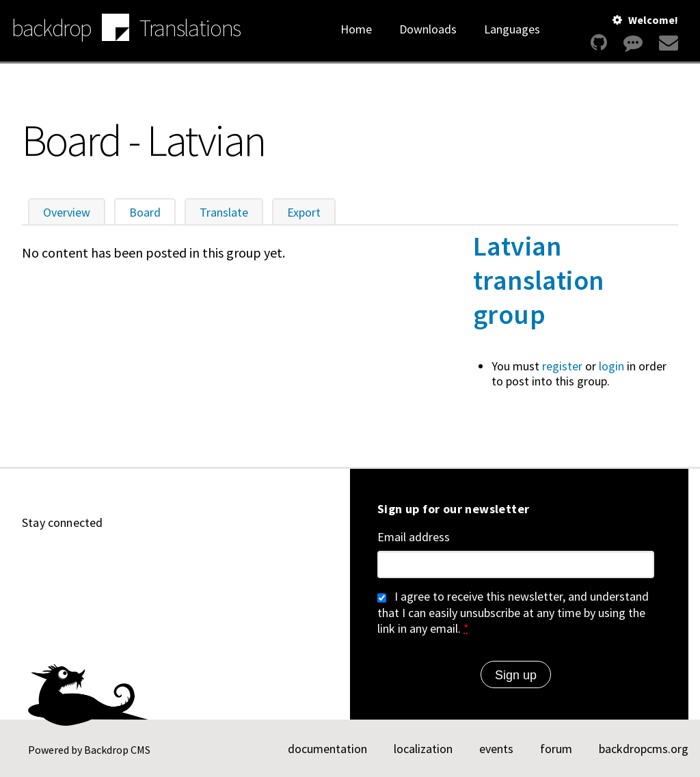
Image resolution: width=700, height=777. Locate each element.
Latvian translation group (538, 280)
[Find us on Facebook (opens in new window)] (196, 561)
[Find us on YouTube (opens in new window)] (64, 561)
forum (556, 749)
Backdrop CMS (117, 750)
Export (304, 212)
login (611, 366)
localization (423, 749)
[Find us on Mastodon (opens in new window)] (130, 561)
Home (356, 29)
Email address (414, 537)
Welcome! (653, 20)
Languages (512, 29)
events (496, 749)
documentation (327, 749)
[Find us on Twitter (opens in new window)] (163, 561)
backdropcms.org (644, 749)
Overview (67, 212)
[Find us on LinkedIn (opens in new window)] (97, 561)
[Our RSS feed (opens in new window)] (228, 561)
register (562, 366)
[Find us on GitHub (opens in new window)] (31, 561)
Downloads (428, 29)
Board (152, 212)
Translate (224, 212)
